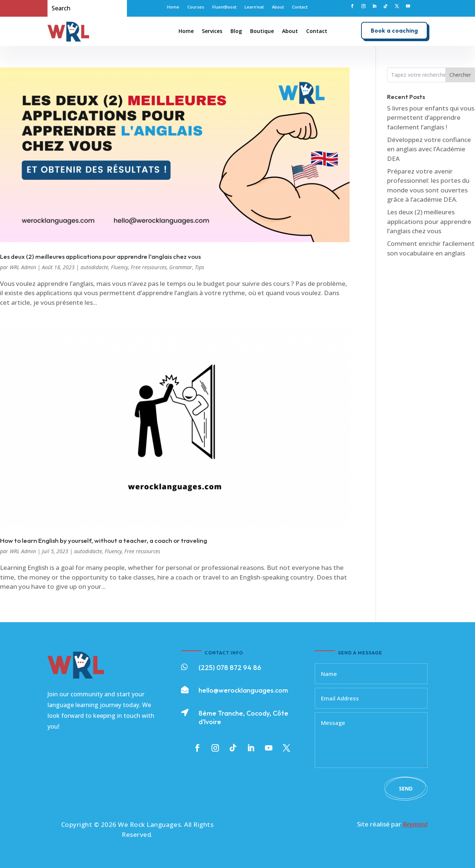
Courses (196, 7)
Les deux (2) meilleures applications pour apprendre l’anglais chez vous (100, 256)
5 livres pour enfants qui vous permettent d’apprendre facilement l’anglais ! (431, 118)
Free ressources (149, 267)
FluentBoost (224, 7)
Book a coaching (394, 31)
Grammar (181, 267)
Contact (300, 7)
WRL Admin (23, 267)
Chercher (460, 75)
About (278, 7)
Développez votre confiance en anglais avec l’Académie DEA (429, 149)
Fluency (119, 267)
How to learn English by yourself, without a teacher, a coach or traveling (104, 540)
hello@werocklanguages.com (243, 690)
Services (212, 31)
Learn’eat (254, 7)
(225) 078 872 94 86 (230, 668)
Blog (236, 31)
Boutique (262, 31)
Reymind (415, 824)
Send (406, 788)
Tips (199, 267)
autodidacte (94, 267)
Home (173, 7)
